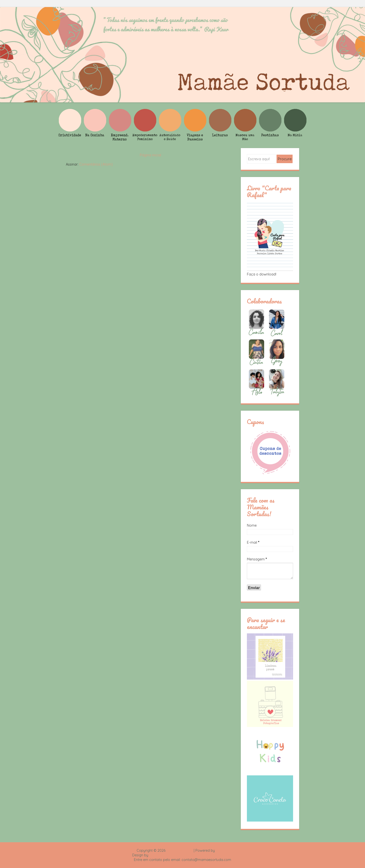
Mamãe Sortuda (180, 850)
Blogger (222, 850)
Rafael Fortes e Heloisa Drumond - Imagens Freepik (191, 855)
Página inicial (150, 155)
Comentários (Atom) (96, 164)
